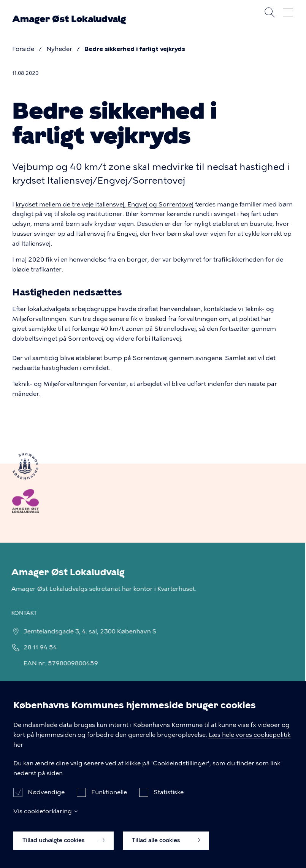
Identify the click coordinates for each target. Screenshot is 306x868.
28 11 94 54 (35, 647)
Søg (270, 12)
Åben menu (288, 12)
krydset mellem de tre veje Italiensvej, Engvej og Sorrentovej (105, 204)
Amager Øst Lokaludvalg (69, 19)
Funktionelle (109, 799)
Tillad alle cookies (166, 847)
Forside (23, 49)
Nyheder (59, 49)
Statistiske (169, 799)
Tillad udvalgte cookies (63, 847)
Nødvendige (46, 799)
